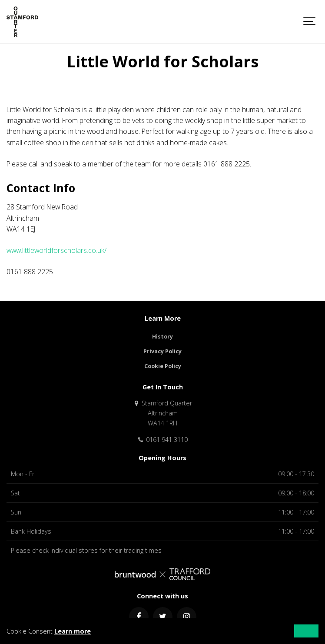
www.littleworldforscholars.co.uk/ (56, 250)
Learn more (73, 631)
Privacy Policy (162, 351)
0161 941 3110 (162, 440)
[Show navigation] (310, 22)
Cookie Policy (163, 366)
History (162, 337)
